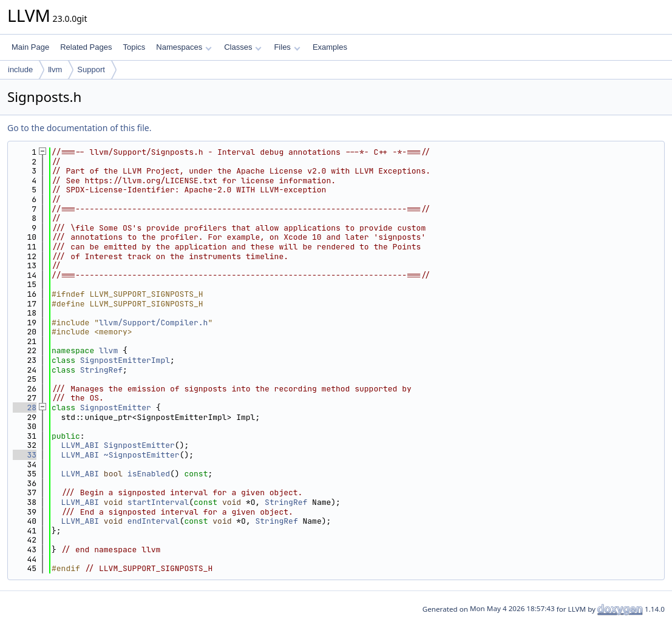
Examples (330, 47)
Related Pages (86, 47)
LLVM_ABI (80, 445)
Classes (243, 47)
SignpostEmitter (116, 408)
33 (25, 455)
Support (91, 69)
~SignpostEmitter (142, 455)
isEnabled (149, 474)
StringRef (101, 370)
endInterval (154, 521)
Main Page (30, 47)
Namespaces (184, 47)
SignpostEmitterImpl (125, 360)
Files (287, 47)
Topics (134, 47)
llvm (55, 69)
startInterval (158, 502)
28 (25, 408)
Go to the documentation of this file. (79, 128)
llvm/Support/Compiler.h (153, 323)
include (20, 69)
